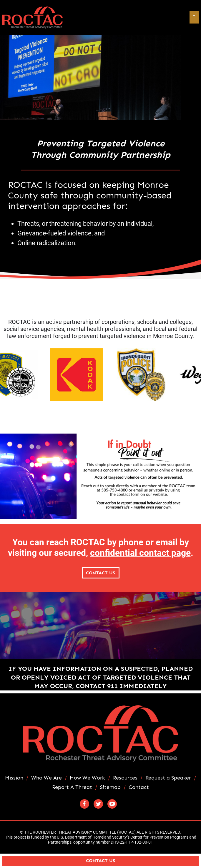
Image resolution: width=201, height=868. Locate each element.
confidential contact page (140, 553)
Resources (125, 778)
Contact (139, 787)
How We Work (87, 778)
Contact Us (101, 573)
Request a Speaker (168, 778)
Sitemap (110, 787)
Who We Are (46, 778)
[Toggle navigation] (194, 17)
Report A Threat (72, 787)
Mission (14, 778)
